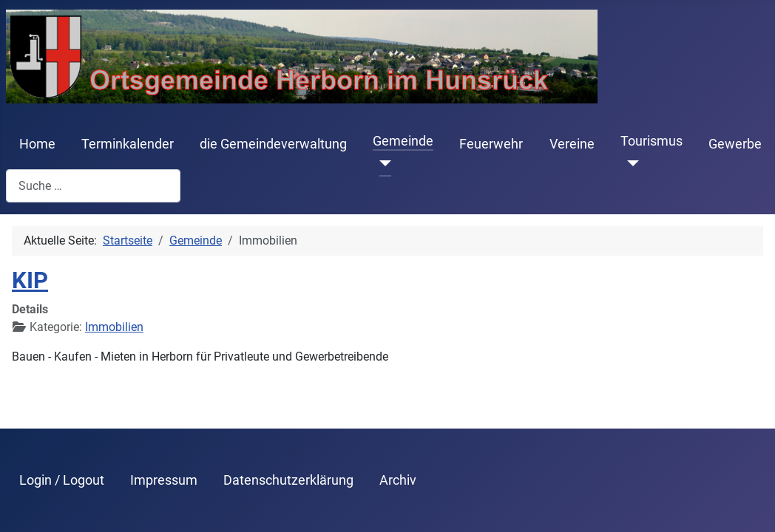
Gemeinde (403, 141)
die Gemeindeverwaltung (273, 144)
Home (37, 144)
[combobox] (93, 186)
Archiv (398, 480)
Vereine (572, 144)
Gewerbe (735, 144)
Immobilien (114, 327)
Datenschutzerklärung (288, 480)
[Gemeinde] (382, 163)
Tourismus (652, 141)
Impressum (164, 480)
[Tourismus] (630, 163)
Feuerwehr (491, 144)
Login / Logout (62, 480)
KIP (30, 280)
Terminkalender (128, 144)
